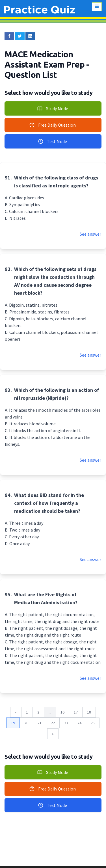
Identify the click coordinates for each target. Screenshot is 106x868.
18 (89, 712)
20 (26, 723)
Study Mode (53, 108)
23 (66, 723)
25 (93, 723)
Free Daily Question (52, 125)
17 (76, 712)
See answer (90, 234)
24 (79, 723)
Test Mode (52, 141)
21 (40, 723)
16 (62, 712)
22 (53, 723)
